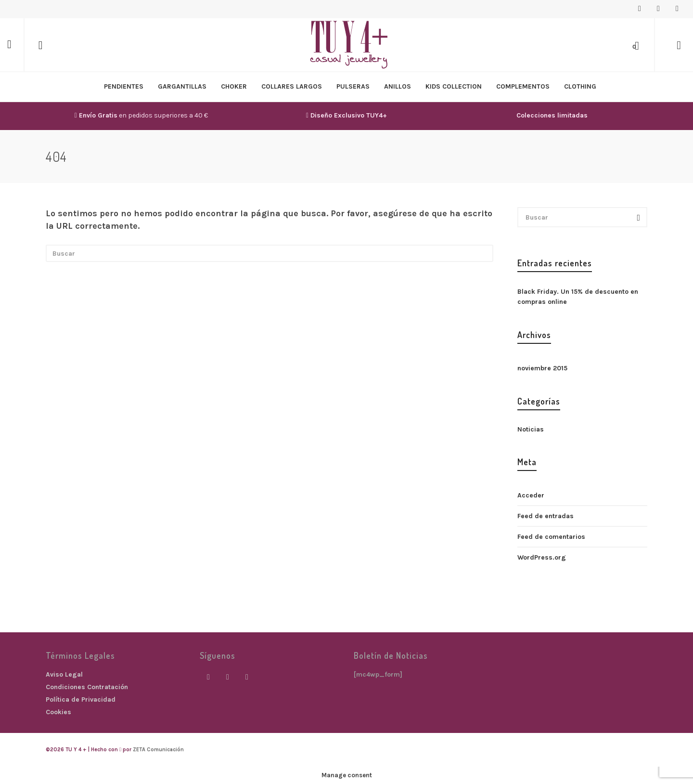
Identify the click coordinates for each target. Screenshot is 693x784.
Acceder (531, 495)
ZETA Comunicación (158, 750)
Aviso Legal (64, 674)
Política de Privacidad (81, 699)
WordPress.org (542, 557)
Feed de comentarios (551, 537)
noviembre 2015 (542, 368)
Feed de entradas (545, 516)
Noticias (531, 429)
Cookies (58, 712)
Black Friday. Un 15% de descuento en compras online (578, 297)
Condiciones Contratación (87, 687)
